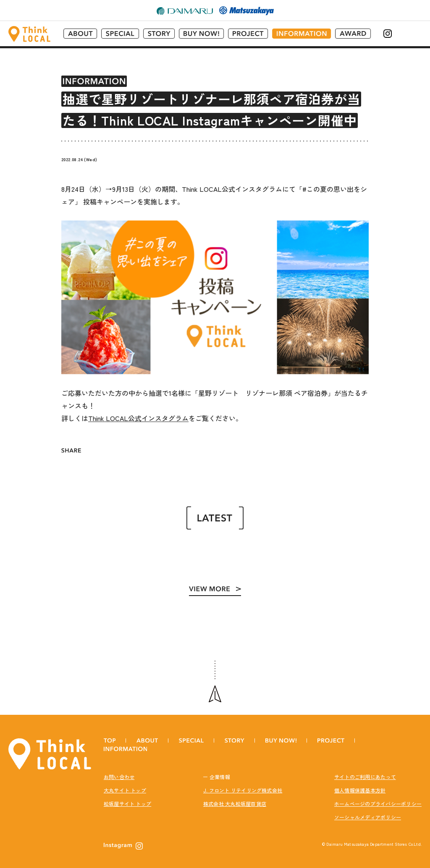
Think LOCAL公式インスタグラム (138, 413)
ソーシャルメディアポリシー (368, 811)
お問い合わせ (119, 770)
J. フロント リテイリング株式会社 (243, 784)
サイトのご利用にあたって (365, 770)
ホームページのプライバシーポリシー (378, 797)
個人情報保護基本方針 (360, 784)
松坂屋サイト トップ (127, 797)
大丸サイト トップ (125, 784)
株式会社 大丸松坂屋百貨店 (235, 797)
